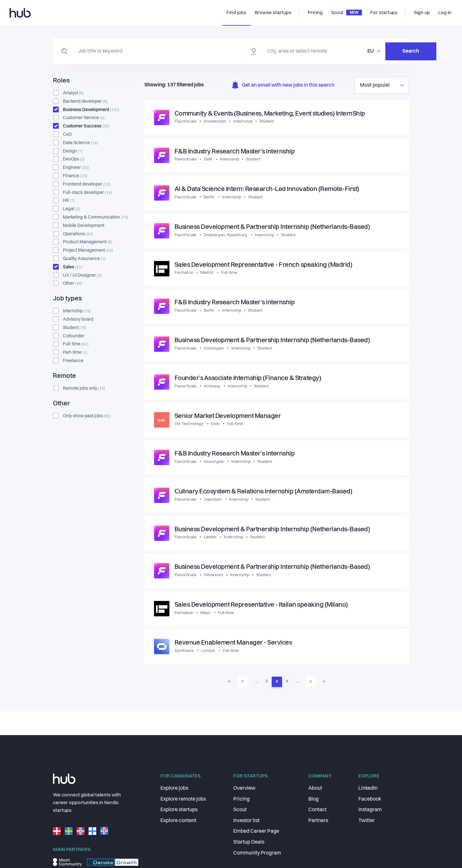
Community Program (257, 853)
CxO (67, 135)
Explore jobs (174, 788)
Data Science (80, 143)
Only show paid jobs (87, 416)
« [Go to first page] (229, 683)
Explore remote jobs (183, 799)
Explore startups (179, 810)
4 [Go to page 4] (277, 683)
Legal (71, 209)
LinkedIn (368, 788)
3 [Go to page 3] (266, 683)
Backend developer (85, 101)
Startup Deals (249, 842)
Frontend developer (87, 184)
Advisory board (78, 319)
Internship (77, 311)
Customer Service (84, 118)
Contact (317, 810)
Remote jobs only (84, 388)
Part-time (75, 352)
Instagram (370, 810)
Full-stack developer (87, 193)
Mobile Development (84, 226)
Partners (318, 821)
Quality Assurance (84, 259)
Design (73, 151)
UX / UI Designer (82, 275)
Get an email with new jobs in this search (283, 86)
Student (75, 328)
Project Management (88, 250)
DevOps (74, 159)
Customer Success (86, 126)
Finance (75, 176)
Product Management (88, 242)
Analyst (73, 93)
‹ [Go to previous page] (243, 683)
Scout (240, 810)
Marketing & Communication (95, 217)
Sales (73, 267)
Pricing (241, 799)
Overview (244, 788)
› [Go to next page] (311, 683)
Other (73, 283)
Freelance (73, 361)
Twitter (367, 821)
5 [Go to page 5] (287, 683)
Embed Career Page (256, 831)
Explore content (178, 821)
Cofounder (74, 336)
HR (69, 201)
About (315, 788)
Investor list (246, 821)
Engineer (76, 168)
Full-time (76, 344)
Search (377, 51)
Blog (313, 799)
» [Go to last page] (324, 683)
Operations (78, 234)
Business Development (91, 110)
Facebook (370, 799)
